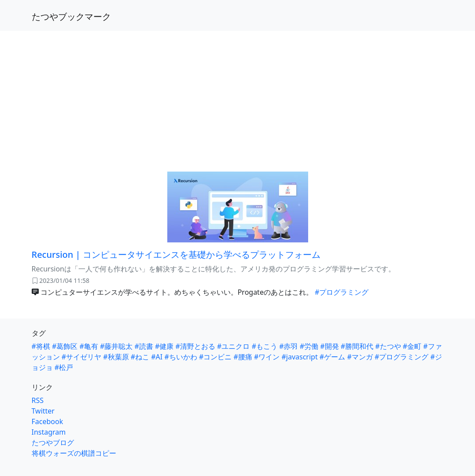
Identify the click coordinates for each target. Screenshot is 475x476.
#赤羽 (288, 346)
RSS (38, 400)
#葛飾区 (65, 346)
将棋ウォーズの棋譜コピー (74, 453)
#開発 (329, 346)
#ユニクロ (233, 346)
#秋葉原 (116, 357)
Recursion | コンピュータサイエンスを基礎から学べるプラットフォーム (176, 254)
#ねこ (140, 357)
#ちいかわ (180, 357)
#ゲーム (332, 357)
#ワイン (267, 357)
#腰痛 (243, 357)
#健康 (164, 346)
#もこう (265, 346)
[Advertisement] (237, 96)
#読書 (144, 346)
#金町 (412, 346)
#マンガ (360, 357)
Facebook (48, 421)
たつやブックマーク (71, 16)
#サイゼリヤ (81, 357)
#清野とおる (195, 346)
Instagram (49, 432)
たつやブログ (53, 443)
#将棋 (41, 346)
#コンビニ (215, 357)
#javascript (299, 357)
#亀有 (89, 346)
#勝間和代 (357, 346)
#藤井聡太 (116, 346)
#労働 (309, 346)
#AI (157, 357)
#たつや (388, 346)
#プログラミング (342, 292)
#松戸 (64, 367)
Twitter (43, 411)
